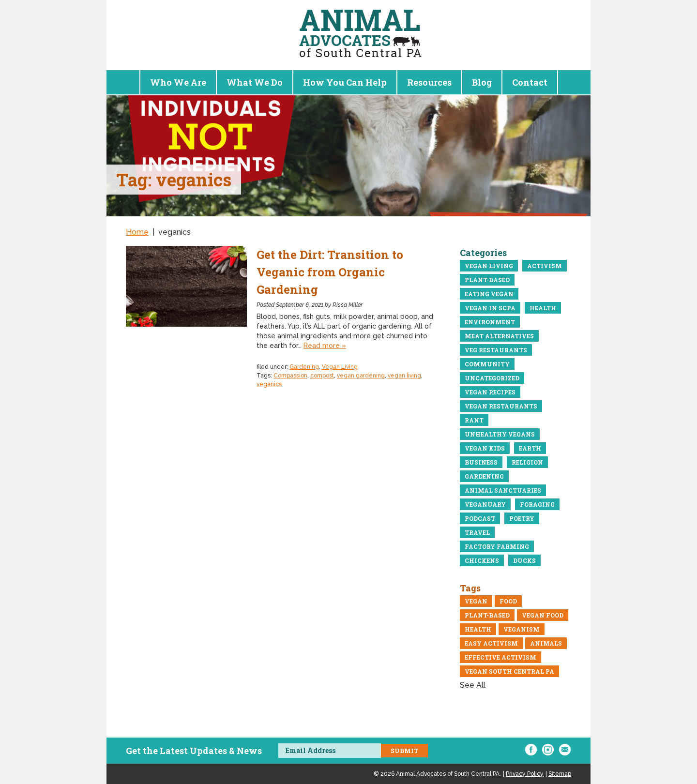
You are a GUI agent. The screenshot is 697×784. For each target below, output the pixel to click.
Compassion (290, 376)
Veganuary (485, 504)
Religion (527, 462)
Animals (546, 643)
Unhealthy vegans (500, 434)
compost (322, 376)
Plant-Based (487, 280)
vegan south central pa (509, 671)
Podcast (480, 518)
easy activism (491, 643)
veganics (269, 384)
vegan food (543, 615)
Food (508, 601)
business (481, 462)
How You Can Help (345, 82)
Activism (545, 266)
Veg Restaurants (496, 350)
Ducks (524, 560)
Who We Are (178, 82)
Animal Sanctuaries (503, 490)
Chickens (482, 560)
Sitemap (560, 774)
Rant (474, 420)
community (487, 364)
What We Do (255, 82)
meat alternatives (499, 336)
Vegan (476, 601)
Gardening (304, 367)
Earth (530, 448)
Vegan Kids (485, 448)
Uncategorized (492, 378)
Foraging (537, 504)
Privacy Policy (525, 774)
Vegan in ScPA (490, 308)
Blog (482, 82)
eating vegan (489, 294)
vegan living (404, 376)
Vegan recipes (490, 392)
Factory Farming (497, 546)
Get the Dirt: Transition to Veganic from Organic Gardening (330, 272)
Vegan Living (340, 367)
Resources (429, 82)
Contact (530, 82)
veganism (522, 629)
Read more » (325, 346)
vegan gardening (361, 376)
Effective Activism (500, 657)
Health (543, 308)
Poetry (522, 518)
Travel (477, 532)
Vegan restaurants (501, 406)
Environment (490, 322)
